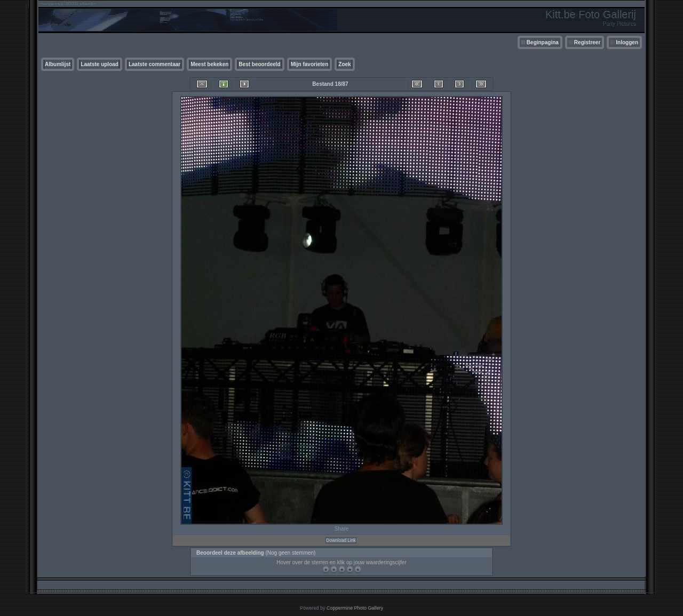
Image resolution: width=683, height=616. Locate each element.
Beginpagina (543, 42)
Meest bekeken (209, 64)
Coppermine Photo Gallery (355, 608)
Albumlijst (58, 64)
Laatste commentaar (154, 64)
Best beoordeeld (259, 64)
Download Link (341, 540)
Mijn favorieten (310, 64)
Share (342, 529)
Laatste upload (100, 64)
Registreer (587, 42)
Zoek (344, 64)
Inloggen (627, 42)
